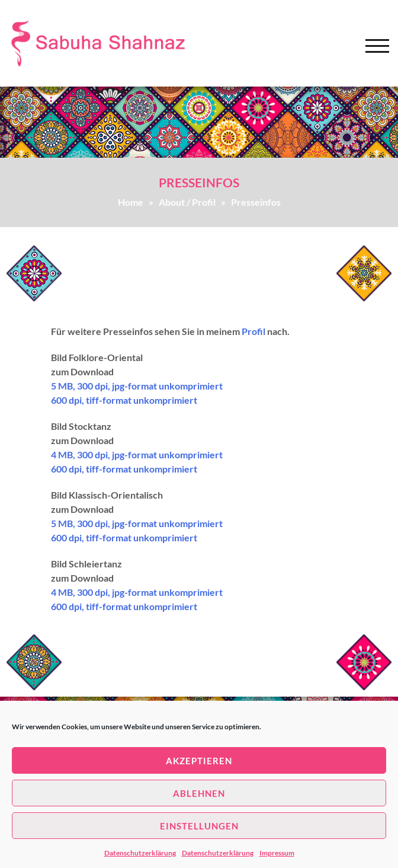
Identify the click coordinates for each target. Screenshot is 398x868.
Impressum (277, 853)
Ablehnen (199, 793)
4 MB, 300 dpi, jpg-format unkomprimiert (137, 454)
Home (131, 202)
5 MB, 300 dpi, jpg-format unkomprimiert (137, 386)
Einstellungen (199, 826)
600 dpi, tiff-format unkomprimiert (124, 400)
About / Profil (187, 202)
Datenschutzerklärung (140, 853)
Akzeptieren (199, 761)
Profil (253, 331)
